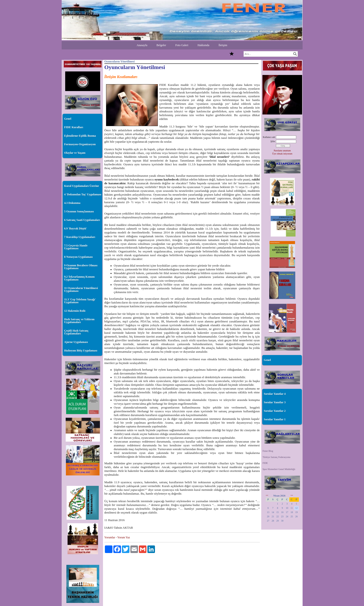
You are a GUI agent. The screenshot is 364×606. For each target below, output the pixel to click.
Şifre (273, 141)
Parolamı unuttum (282, 151)
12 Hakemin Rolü (75, 311)
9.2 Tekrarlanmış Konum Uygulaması (79, 278)
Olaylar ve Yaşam (75, 153)
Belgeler (161, 45)
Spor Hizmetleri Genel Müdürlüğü (279, 469)
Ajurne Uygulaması (76, 342)
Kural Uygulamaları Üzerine (82, 186)
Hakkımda (203, 45)
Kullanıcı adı (269, 137)
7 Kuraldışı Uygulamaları (80, 237)
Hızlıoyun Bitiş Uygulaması (81, 351)
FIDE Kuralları (74, 127)
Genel (68, 119)
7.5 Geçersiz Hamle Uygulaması (76, 247)
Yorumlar (110, 537)
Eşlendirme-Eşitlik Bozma (80, 136)
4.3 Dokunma (72, 203)
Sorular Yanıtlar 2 (275, 411)
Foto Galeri (182, 45)
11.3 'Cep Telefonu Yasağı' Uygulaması (80, 301)
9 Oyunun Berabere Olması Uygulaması (81, 267)
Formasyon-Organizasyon (80, 144)
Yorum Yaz (124, 537)
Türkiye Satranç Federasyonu (277, 457)
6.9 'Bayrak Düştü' (76, 228)
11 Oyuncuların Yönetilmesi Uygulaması (81, 290)
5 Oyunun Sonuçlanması (79, 211)
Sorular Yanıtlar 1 (275, 419)
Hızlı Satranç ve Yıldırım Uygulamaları (79, 321)
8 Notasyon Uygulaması (79, 257)
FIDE (265, 463)
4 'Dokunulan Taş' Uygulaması (83, 194)
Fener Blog (268, 451)
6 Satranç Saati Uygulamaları (82, 220)
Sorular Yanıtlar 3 (275, 402)
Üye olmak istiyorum (282, 154)
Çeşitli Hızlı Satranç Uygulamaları (76, 332)
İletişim (223, 45)
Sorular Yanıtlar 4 (275, 394)
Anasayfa (142, 45)
